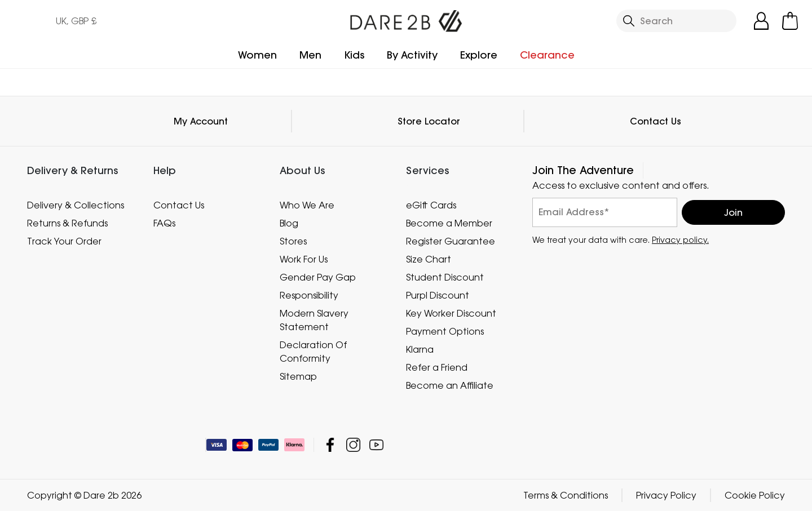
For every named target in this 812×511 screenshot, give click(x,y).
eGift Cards (431, 205)
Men (310, 55)
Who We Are (307, 205)
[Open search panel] (677, 21)
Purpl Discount (438, 295)
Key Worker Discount (451, 313)
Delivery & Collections (76, 205)
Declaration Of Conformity (313, 352)
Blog (289, 223)
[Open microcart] (790, 21)
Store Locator (429, 121)
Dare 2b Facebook (330, 445)
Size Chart (429, 259)
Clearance (547, 55)
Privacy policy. (680, 240)
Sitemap (298, 376)
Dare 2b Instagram (353, 445)
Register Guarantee (451, 241)
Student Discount (445, 277)
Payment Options (445, 331)
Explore (479, 55)
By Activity (412, 55)
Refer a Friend (437, 367)
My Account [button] (201, 121)
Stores (293, 241)
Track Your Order (64, 241)
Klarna (420, 349)
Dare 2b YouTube (376, 445)
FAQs (164, 223)
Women (257, 55)
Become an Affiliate (450, 385)
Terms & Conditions (566, 495)
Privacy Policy (666, 495)
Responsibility (309, 295)
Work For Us (304, 259)
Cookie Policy (755, 495)
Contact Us (656, 121)
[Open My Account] (761, 21)
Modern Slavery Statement (314, 320)
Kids (354, 55)
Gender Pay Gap (318, 277)
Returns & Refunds (67, 223)
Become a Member (449, 223)
